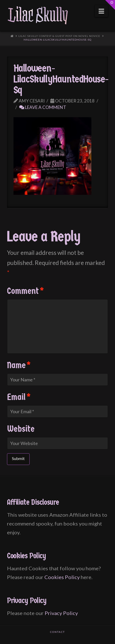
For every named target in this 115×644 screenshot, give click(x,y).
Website (21, 429)
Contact (58, 632)
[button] (101, 11)
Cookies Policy (62, 577)
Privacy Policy (61, 613)
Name (19, 365)
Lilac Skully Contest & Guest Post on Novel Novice (59, 36)
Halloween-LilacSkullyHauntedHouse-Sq (58, 40)
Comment (25, 291)
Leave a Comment (43, 107)
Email (19, 397)
